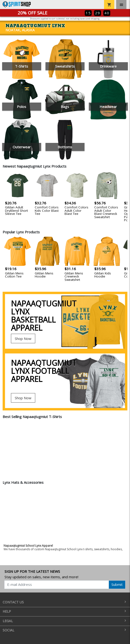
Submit (117, 584)
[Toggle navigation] (121, 5)
